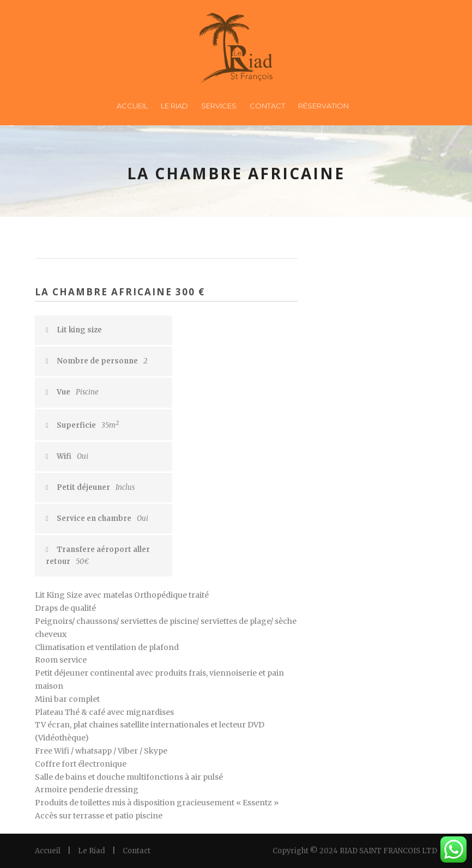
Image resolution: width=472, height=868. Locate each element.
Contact (267, 106)
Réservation (323, 106)
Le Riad (174, 106)
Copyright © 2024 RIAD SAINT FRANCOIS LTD (355, 851)
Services (219, 106)
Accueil (132, 106)
